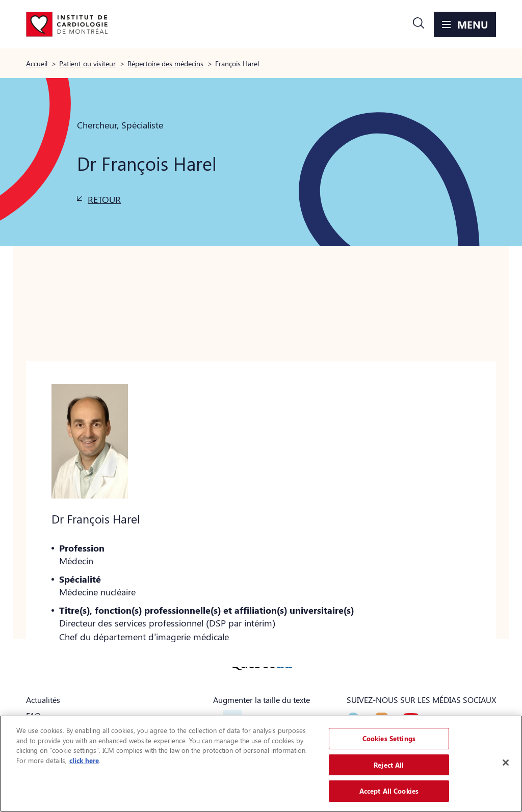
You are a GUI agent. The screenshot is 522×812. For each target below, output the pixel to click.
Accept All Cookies (389, 791)
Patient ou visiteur (87, 63)
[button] (419, 24)
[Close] (506, 763)
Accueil (37, 63)
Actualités (43, 700)
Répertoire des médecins (165, 63)
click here (84, 760)
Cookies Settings (389, 738)
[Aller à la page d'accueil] (67, 24)
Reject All (389, 765)
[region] (261, 764)
